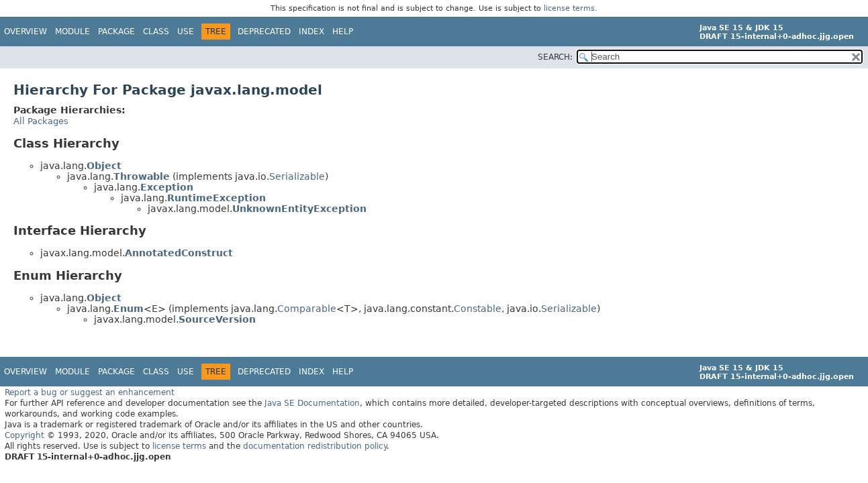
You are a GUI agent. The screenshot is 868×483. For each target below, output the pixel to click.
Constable (478, 309)
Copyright (25, 435)
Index (311, 32)
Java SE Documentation (312, 403)
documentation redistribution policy (315, 446)
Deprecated (264, 32)
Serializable (297, 176)
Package (116, 32)
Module (73, 32)
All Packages (41, 121)
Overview (26, 32)
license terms (569, 8)
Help (343, 32)
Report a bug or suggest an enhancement (90, 392)
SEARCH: (555, 57)
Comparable (307, 309)
